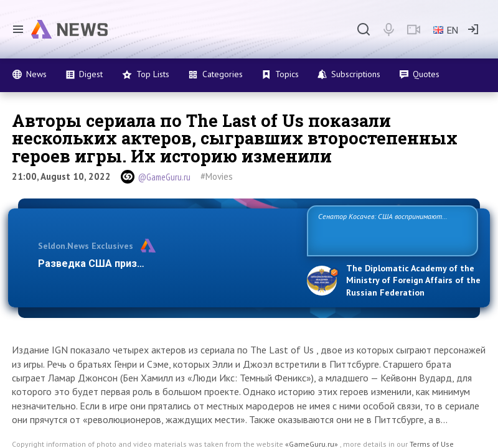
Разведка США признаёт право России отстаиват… (164, 264)
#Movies (217, 176)
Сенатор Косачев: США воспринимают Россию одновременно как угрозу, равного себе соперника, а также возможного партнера (392, 230)
